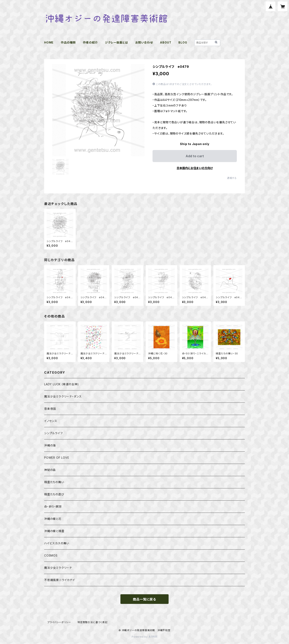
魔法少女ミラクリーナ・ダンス (63, 396)
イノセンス (51, 421)
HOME (49, 42)
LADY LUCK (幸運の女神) (62, 384)
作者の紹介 (90, 42)
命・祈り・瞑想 (53, 507)
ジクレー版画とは (116, 42)
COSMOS (51, 555)
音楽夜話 (50, 409)
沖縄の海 (50, 445)
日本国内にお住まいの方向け (195, 168)
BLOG (183, 42)
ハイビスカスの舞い (57, 543)
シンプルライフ (53, 433)
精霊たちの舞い (54, 482)
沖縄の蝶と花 (53, 519)
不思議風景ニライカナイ (60, 580)
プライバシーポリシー (59, 622)
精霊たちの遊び (54, 494)
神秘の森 (50, 470)
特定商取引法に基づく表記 (93, 622)
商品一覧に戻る (144, 599)
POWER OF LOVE (57, 458)
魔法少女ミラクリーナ (58, 568)
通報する (232, 178)
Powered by (144, 637)
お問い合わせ (144, 42)
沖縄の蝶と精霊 (54, 531)
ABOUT (166, 42)
